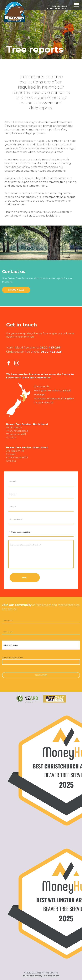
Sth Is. (57, 9)
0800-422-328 (51, 352)
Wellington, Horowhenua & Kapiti (53, 391)
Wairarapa (40, 395)
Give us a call (16, 290)
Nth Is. (57, 6)
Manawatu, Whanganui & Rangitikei (54, 399)
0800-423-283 (50, 348)
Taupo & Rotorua (44, 403)
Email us (11, 438)
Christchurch (41, 387)
